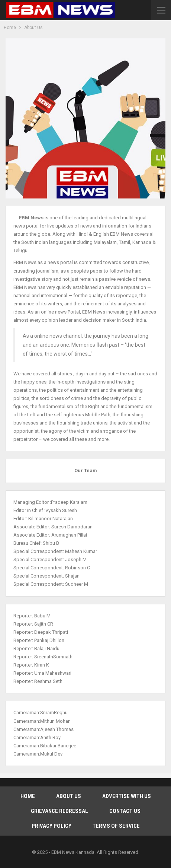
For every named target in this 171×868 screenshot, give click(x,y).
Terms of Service (116, 826)
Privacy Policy (51, 826)
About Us (69, 796)
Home (28, 796)
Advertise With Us (127, 796)
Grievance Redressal (59, 811)
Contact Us (125, 811)
